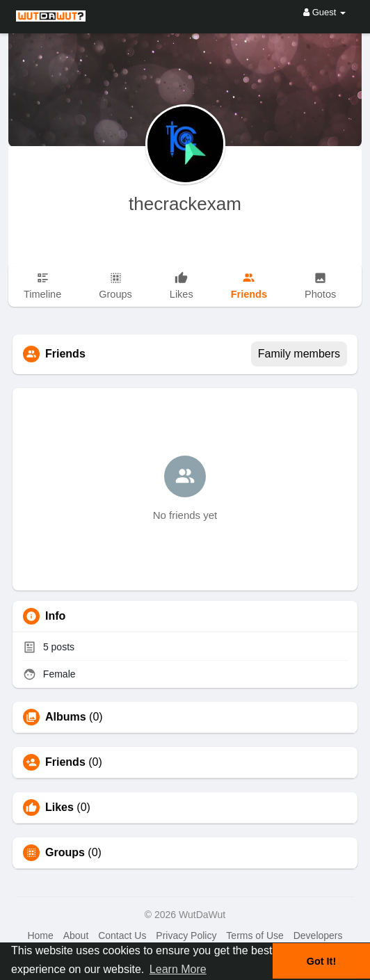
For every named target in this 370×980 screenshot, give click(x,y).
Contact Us (122, 935)
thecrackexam (185, 204)
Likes (59, 808)
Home (40, 935)
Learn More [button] (178, 969)
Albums (66, 717)
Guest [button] (324, 12)
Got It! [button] (321, 961)
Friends (65, 762)
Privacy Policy (186, 935)
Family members (299, 354)
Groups (65, 853)
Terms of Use (255, 935)
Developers (318, 935)
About (76, 935)
